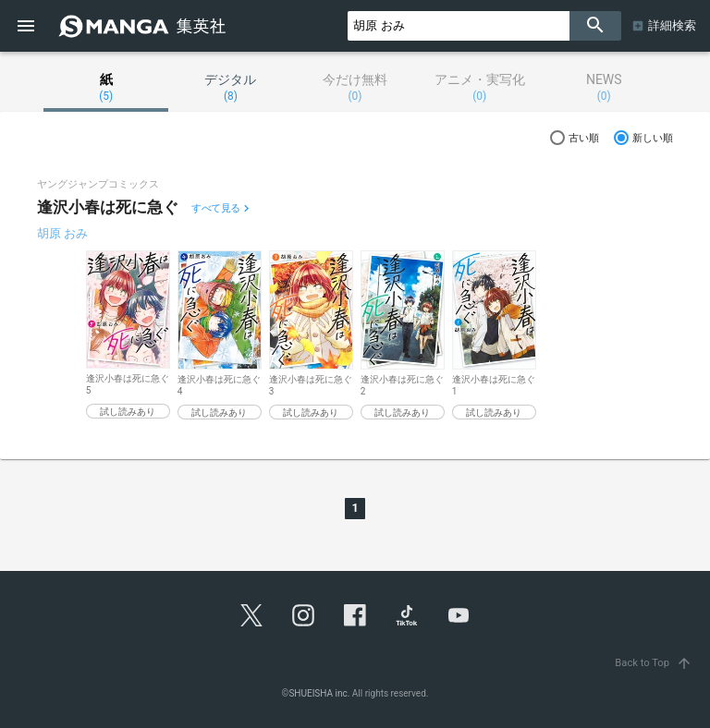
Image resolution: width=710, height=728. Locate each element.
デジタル (231, 87)
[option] (128, 335)
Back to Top (655, 663)
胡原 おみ (62, 233)
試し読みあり (128, 412)
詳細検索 (672, 25)
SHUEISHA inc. (319, 693)
